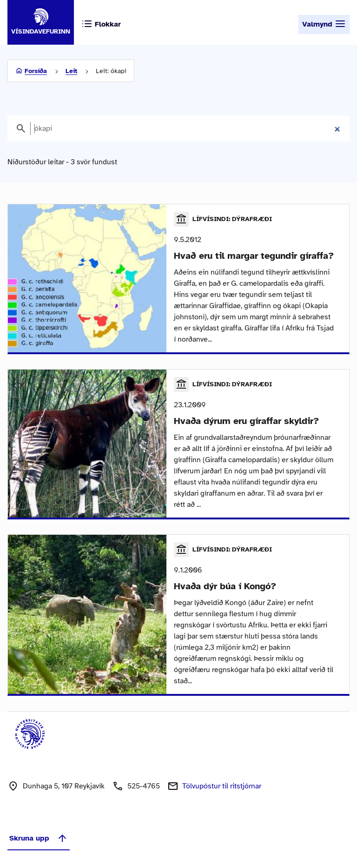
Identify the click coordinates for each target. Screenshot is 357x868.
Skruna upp (39, 838)
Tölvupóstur (222, 786)
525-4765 (144, 786)
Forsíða (36, 71)
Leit (71, 71)
